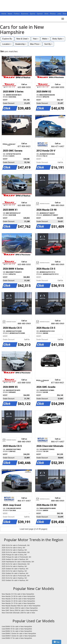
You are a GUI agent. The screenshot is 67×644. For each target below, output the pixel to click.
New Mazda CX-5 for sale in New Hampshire (18, 594)
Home (4, 14)
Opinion (40, 14)
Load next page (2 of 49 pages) (33, 529)
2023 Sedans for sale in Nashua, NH (15, 580)
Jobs (59, 14)
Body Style (58, 39)
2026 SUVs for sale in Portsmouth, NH (16, 545)
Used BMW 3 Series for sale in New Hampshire (19, 633)
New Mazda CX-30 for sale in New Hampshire (18, 601)
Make (45, 39)
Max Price (35, 44)
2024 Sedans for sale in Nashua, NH (15, 573)
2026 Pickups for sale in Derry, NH (14, 555)
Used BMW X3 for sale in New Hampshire (17, 626)
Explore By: (7, 39)
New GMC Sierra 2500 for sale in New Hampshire (20, 610)
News (10, 14)
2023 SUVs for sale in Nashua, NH (14, 578)
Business (25, 14)
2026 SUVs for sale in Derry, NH (13, 548)
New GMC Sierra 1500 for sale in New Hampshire (20, 608)
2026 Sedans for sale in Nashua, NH (15, 559)
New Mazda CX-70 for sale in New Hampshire (18, 603)
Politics (17, 14)
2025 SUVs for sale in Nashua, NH (14, 566)
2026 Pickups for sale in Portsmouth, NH (16, 557)
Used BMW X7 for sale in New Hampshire (17, 638)
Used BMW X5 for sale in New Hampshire (17, 629)
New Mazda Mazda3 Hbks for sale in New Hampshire (21, 606)
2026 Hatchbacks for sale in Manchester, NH (18, 562)
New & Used (23, 39)
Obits (47, 14)
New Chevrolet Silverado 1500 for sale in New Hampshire (18, 613)
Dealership (21, 44)
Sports (33, 14)
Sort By (48, 44)
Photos (53, 14)
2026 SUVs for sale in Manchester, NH (16, 552)
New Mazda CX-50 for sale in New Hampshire (18, 596)
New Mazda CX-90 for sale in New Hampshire (18, 599)
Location (7, 44)
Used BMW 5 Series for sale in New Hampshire (19, 636)
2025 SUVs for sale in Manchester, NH (16, 564)
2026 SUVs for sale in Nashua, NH (14, 550)
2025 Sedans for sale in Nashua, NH (15, 569)
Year (36, 39)
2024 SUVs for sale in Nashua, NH (14, 571)
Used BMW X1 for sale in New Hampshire (17, 631)
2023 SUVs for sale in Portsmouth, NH (16, 576)
